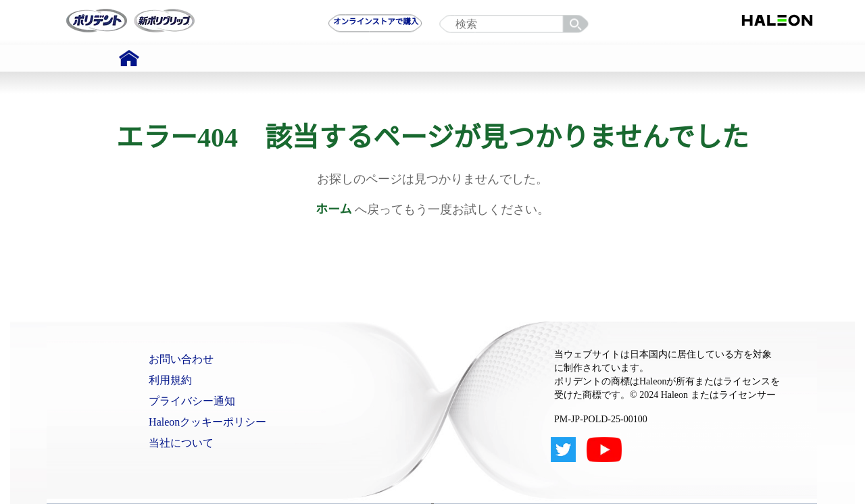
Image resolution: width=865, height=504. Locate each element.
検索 (578, 25)
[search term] (517, 24)
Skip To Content (47, 6)
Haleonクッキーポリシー (207, 422)
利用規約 (170, 380)
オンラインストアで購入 (376, 22)
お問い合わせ (181, 359)
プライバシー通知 (192, 401)
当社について (181, 443)
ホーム (333, 209)
